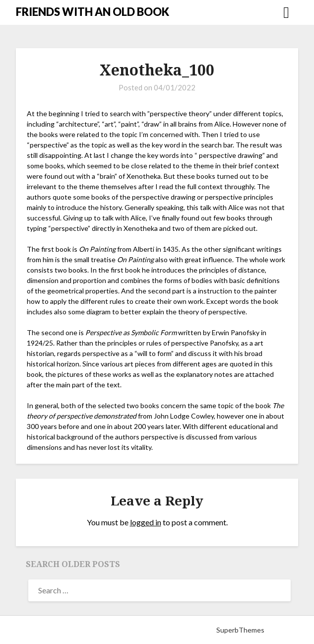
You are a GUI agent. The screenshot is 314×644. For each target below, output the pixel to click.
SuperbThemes (240, 630)
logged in (146, 522)
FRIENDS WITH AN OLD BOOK (93, 12)
